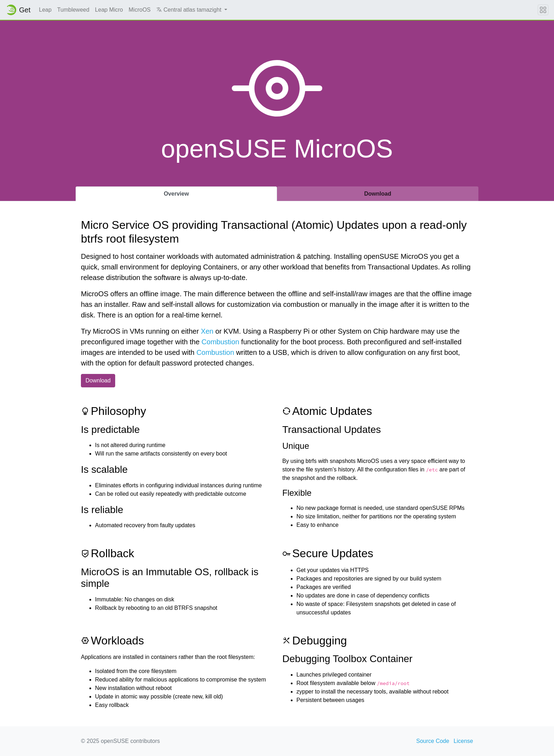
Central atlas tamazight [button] (190, 10)
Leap (45, 10)
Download (98, 380)
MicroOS (140, 10)
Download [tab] (378, 194)
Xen (207, 331)
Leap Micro (109, 10)
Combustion (220, 342)
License (463, 741)
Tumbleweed (73, 10)
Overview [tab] (176, 194)
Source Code (433, 741)
